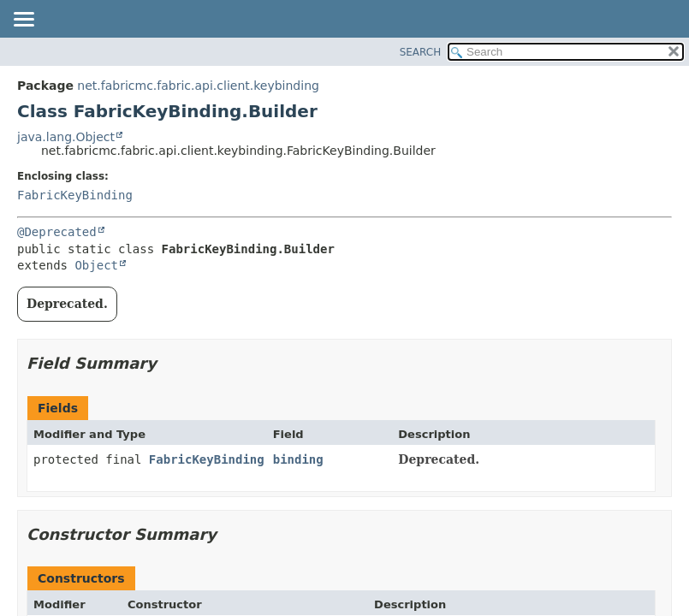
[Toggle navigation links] (23, 21)
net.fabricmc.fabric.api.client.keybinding (198, 86)
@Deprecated (57, 232)
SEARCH (421, 52)
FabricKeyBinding (75, 195)
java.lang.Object (66, 137)
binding (298, 459)
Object (96, 265)
